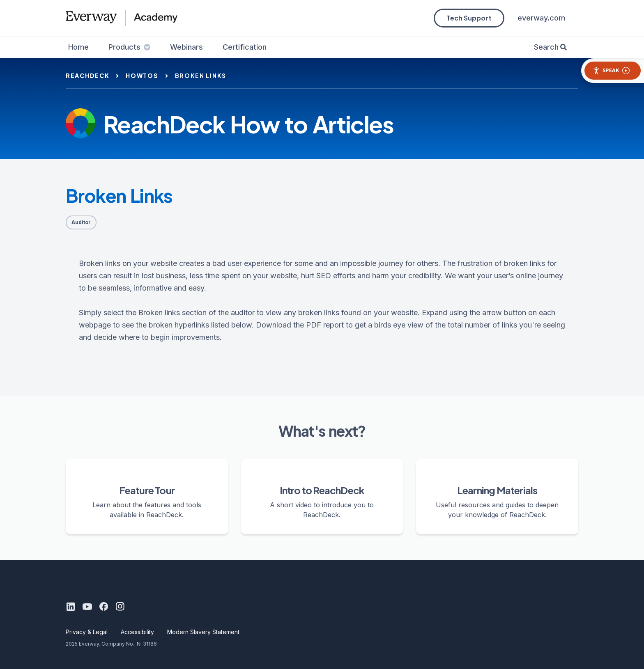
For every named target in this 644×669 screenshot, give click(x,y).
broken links (201, 76)
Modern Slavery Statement (203, 632)
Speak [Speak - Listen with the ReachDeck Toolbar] (611, 70)
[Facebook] (103, 607)
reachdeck (87, 76)
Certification (245, 47)
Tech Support (469, 18)
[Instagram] (120, 607)
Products (129, 47)
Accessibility (137, 632)
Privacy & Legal (87, 632)
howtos (142, 76)
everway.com (541, 18)
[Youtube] (87, 607)
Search (546, 47)
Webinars (186, 47)
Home (78, 47)
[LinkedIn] (71, 607)
